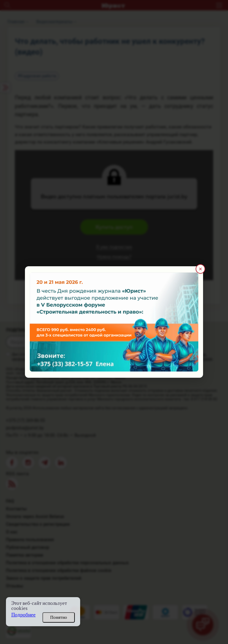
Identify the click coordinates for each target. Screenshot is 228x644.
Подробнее (23, 615)
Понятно (59, 617)
